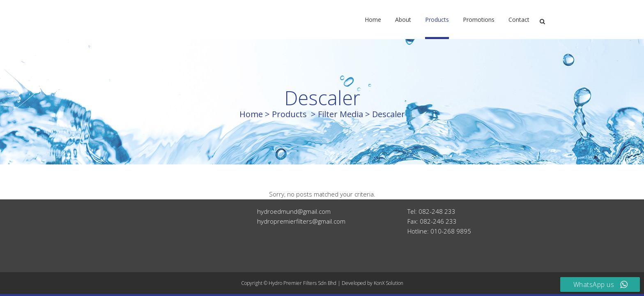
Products (289, 114)
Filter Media (340, 114)
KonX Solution (389, 283)
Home (251, 114)
